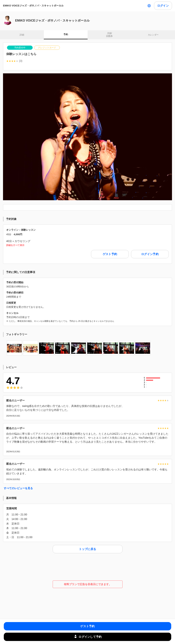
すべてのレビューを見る (18, 488)
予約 (66, 34)
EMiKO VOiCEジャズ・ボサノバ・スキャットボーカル (33, 6)
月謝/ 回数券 (109, 35)
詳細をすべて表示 (15, 245)
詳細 (22, 35)
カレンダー (153, 35)
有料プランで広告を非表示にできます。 (88, 584)
